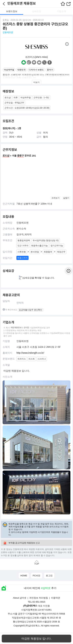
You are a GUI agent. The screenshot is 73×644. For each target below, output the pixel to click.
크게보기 (56, 198)
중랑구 (20, 156)
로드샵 (6, 156)
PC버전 (36, 576)
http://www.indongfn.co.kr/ (30, 353)
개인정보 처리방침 (39, 598)
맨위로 (36, 563)
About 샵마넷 (20, 598)
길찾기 (66, 198)
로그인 (49, 576)
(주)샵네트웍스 (32, 626)
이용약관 (56, 598)
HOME (24, 576)
